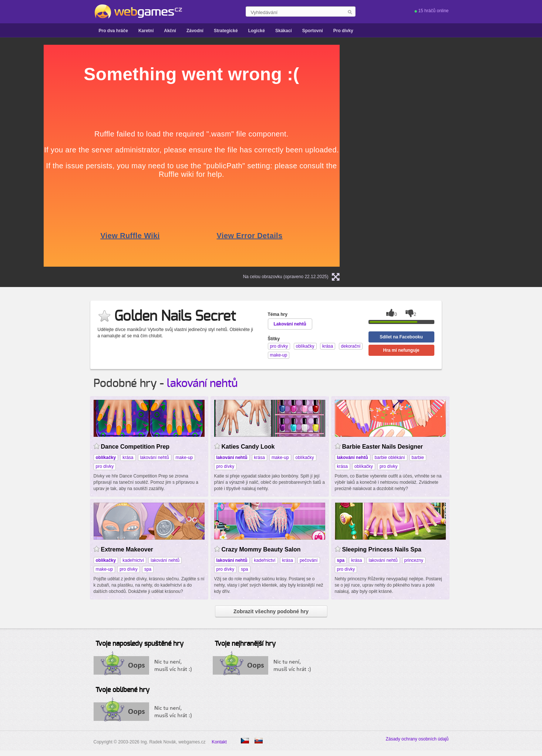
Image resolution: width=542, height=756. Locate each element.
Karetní (146, 31)
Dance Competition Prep (135, 447)
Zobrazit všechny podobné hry (271, 611)
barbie (418, 458)
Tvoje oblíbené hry (122, 690)
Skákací (284, 31)
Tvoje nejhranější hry (245, 644)
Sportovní (313, 31)
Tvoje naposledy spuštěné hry (139, 644)
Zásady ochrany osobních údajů (417, 739)
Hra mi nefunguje (401, 350)
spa (148, 569)
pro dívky (105, 466)
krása (128, 458)
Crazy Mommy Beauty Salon (261, 549)
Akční (170, 31)
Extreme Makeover (127, 549)
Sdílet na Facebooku (401, 337)
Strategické (226, 31)
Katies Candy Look (248, 447)
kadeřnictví (133, 560)
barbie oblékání (390, 458)
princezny (414, 560)
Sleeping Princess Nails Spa (382, 549)
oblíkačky (305, 458)
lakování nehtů (202, 384)
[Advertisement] (443, 156)
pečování (309, 560)
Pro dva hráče (113, 31)
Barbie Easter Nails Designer (383, 447)
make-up (184, 458)
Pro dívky (343, 31)
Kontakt (219, 742)
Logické (257, 31)
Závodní (195, 31)
